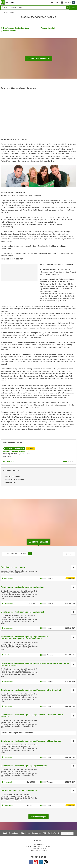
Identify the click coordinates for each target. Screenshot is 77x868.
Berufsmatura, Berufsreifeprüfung (16, 28)
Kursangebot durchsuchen (38, 58)
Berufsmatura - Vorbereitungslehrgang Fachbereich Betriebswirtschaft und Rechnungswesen (35, 664)
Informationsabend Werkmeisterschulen (19, 791)
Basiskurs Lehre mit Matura (13, 567)
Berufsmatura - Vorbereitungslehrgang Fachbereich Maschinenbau (31, 741)
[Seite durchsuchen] (35, 8)
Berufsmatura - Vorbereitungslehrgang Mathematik (24, 766)
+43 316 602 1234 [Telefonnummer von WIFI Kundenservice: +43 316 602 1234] (17, 479)
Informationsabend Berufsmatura (16, 451)
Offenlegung (26, 833)
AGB (45, 833)
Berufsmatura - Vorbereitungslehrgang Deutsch (22, 587)
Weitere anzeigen (38, 816)
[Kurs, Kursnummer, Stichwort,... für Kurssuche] (17, 554)
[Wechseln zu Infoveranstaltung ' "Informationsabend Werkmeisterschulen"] (69, 461)
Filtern (69, 554)
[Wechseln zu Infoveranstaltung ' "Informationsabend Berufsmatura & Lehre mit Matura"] (73, 461)
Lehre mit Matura (10, 31)
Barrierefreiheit (54, 833)
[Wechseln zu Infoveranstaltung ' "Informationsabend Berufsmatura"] (65, 461)
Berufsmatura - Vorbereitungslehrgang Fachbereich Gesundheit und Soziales (32, 716)
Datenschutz (37, 833)
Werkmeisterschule (48, 28)
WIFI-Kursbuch (9, 12)
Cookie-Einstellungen (11, 833)
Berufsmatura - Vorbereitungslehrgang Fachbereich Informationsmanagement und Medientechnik (24, 638)
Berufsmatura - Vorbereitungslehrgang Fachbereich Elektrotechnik (31, 690)
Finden (67, 8)
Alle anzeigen (9, 461)
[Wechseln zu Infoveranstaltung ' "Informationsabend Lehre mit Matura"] (71, 461)
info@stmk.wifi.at (41, 850)
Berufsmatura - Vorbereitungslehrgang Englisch (23, 612)
